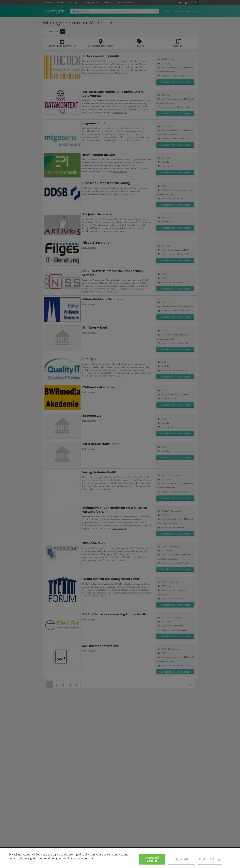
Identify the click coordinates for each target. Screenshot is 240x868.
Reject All (182, 859)
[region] (120, 858)
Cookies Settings (210, 859)
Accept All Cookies (152, 859)
